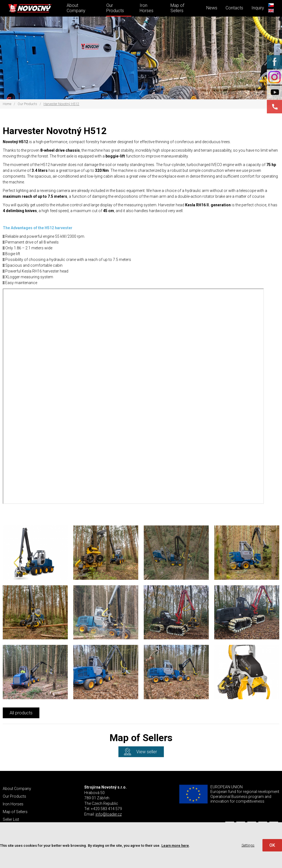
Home (7, 104)
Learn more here (175, 846)
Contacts (234, 8)
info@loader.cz (109, 814)
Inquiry (258, 8)
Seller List (11, 819)
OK (272, 845)
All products (21, 713)
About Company (76, 8)
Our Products (115, 8)
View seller (147, 752)
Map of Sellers (177, 8)
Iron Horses (147, 8)
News (212, 8)
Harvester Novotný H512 (61, 104)
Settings (248, 845)
